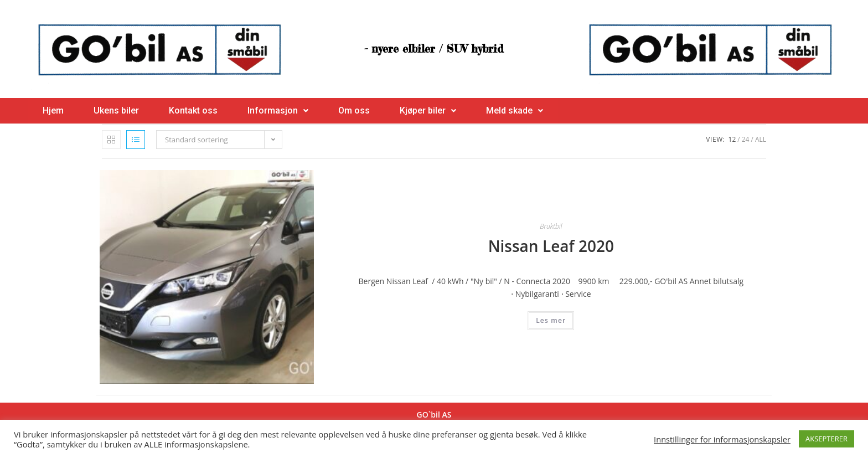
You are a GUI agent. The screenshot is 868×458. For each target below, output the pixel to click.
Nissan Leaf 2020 (551, 246)
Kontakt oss (193, 110)
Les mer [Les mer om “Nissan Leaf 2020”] (551, 320)
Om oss (354, 110)
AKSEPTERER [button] (826, 439)
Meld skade (515, 110)
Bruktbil (551, 226)
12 (732, 139)
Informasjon (278, 110)
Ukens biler (116, 110)
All (761, 139)
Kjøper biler (428, 110)
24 (746, 139)
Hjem (53, 110)
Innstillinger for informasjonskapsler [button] (722, 439)
